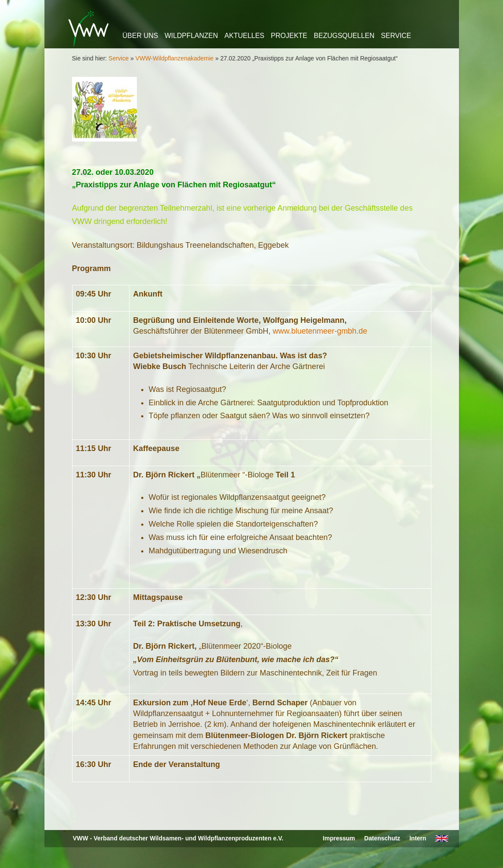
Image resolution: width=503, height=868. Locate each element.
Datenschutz (382, 838)
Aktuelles (244, 36)
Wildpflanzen (191, 36)
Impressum (339, 838)
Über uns (141, 36)
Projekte (289, 36)
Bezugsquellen (344, 36)
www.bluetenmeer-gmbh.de (320, 331)
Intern (418, 838)
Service (396, 36)
